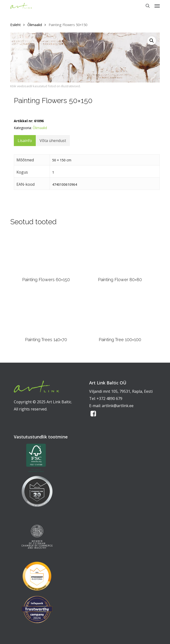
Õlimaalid (35, 25)
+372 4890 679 (109, 398)
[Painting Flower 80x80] (120, 253)
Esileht (15, 25)
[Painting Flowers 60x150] (46, 253)
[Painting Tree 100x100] (120, 313)
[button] (157, 6)
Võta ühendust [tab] (53, 141)
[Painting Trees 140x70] (46, 312)
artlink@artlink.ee (118, 406)
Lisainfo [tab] (25, 141)
